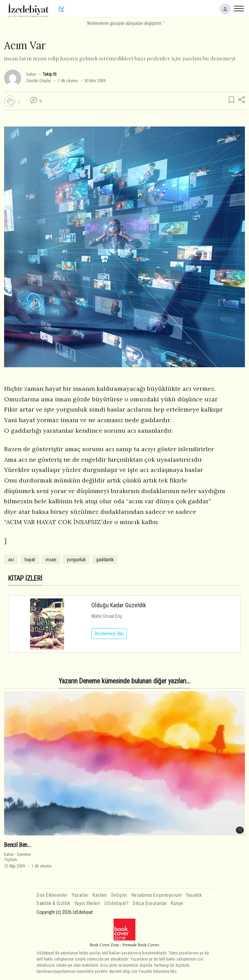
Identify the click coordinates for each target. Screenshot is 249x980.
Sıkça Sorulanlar (150, 903)
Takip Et (49, 74)
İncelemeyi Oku (109, 634)
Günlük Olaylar (39, 81)
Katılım (100, 895)
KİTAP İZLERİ (25, 578)
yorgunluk (76, 560)
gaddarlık (105, 560)
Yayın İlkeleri (87, 903)
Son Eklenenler (52, 895)
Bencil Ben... (18, 845)
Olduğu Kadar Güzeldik (119, 605)
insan (51, 560)
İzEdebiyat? (117, 903)
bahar (31, 74)
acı (11, 560)
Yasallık (194, 895)
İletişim (119, 895)
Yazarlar (80, 895)
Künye (177, 903)
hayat (30, 560)
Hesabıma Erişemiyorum (157, 895)
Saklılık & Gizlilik (53, 903)
